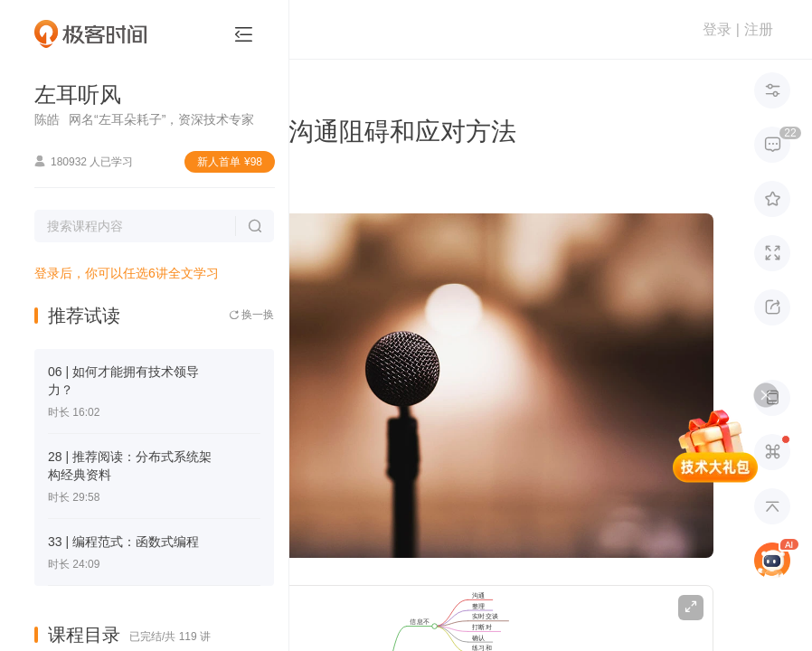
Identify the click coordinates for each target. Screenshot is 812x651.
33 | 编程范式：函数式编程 (123, 542)
